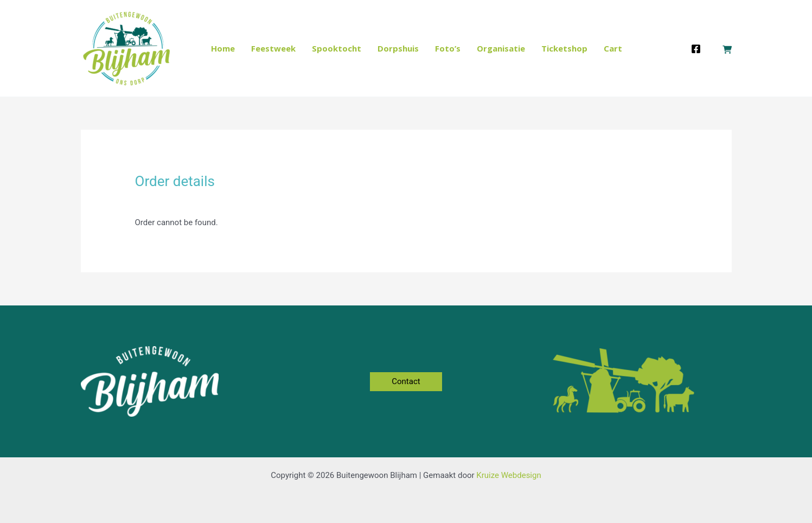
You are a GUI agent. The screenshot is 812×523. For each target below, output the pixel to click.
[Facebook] (696, 49)
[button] (406, 382)
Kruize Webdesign (509, 475)
